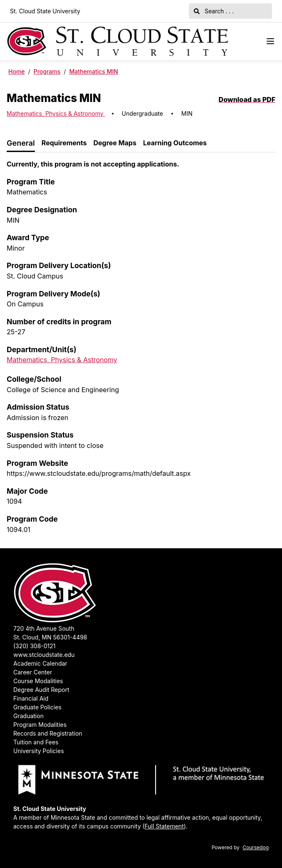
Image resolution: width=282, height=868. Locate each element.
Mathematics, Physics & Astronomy (56, 113)
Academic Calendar (40, 663)
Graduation (28, 716)
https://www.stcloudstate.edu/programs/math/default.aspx (99, 473)
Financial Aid (31, 698)
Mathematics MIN (93, 71)
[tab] (21, 143)
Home (17, 71)
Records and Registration (48, 733)
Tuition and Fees (36, 742)
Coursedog (256, 847)
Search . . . (214, 11)
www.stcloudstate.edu (44, 655)
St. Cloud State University (45, 11)
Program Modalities (40, 725)
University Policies (39, 751)
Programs (47, 71)
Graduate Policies (37, 707)
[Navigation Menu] (270, 41)
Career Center (33, 672)
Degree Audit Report (41, 690)
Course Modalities (38, 681)
